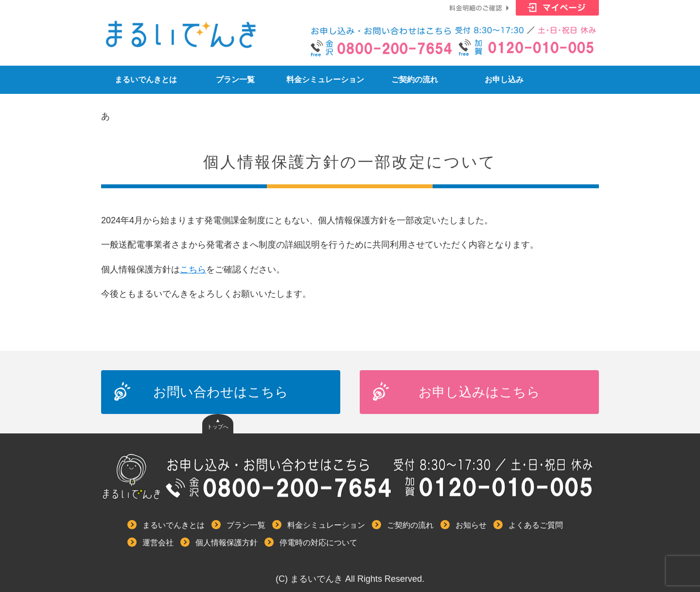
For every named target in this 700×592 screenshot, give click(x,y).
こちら (193, 269)
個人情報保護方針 (227, 543)
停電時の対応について (318, 543)
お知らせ (471, 525)
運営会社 (158, 543)
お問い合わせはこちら (221, 392)
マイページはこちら (557, 10)
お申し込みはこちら (479, 392)
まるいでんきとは (146, 80)
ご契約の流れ (415, 80)
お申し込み (504, 80)
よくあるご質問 (536, 525)
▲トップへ (218, 424)
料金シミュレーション (325, 80)
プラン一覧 (235, 80)
